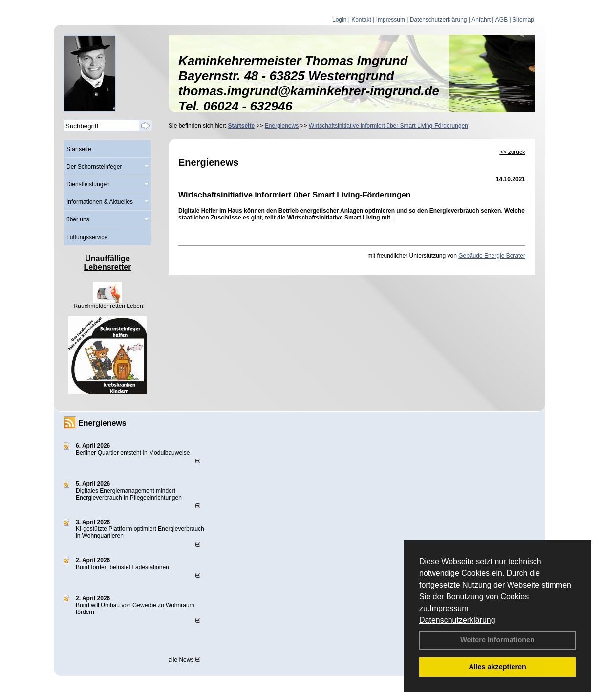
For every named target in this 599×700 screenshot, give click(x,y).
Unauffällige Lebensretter (108, 263)
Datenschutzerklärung (457, 620)
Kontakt (361, 20)
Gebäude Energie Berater (492, 256)
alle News (184, 660)
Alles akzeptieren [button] (497, 667)
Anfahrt (481, 20)
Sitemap (523, 20)
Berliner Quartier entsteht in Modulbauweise (133, 453)
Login (339, 20)
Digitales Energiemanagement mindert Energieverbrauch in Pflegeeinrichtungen (129, 494)
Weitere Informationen (497, 640)
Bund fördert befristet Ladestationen (122, 567)
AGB (502, 20)
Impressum (449, 608)
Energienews (102, 423)
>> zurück (512, 152)
